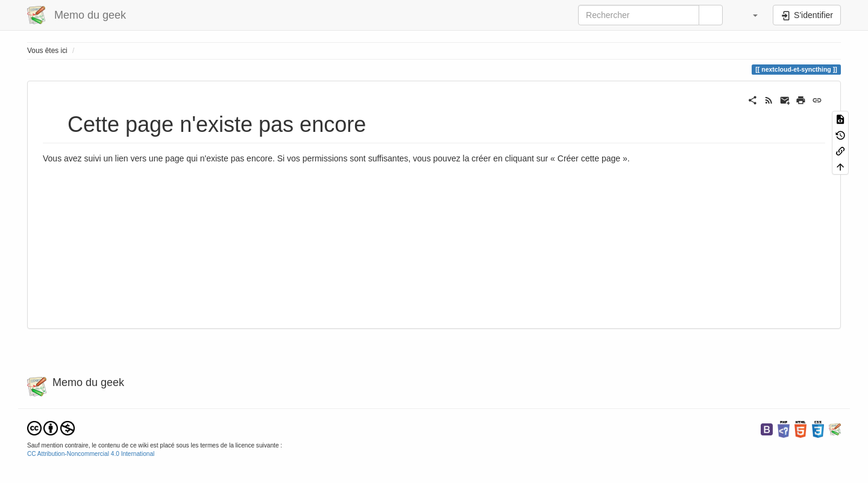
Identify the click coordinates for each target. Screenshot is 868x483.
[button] (749, 15)
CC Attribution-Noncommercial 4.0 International (91, 454)
